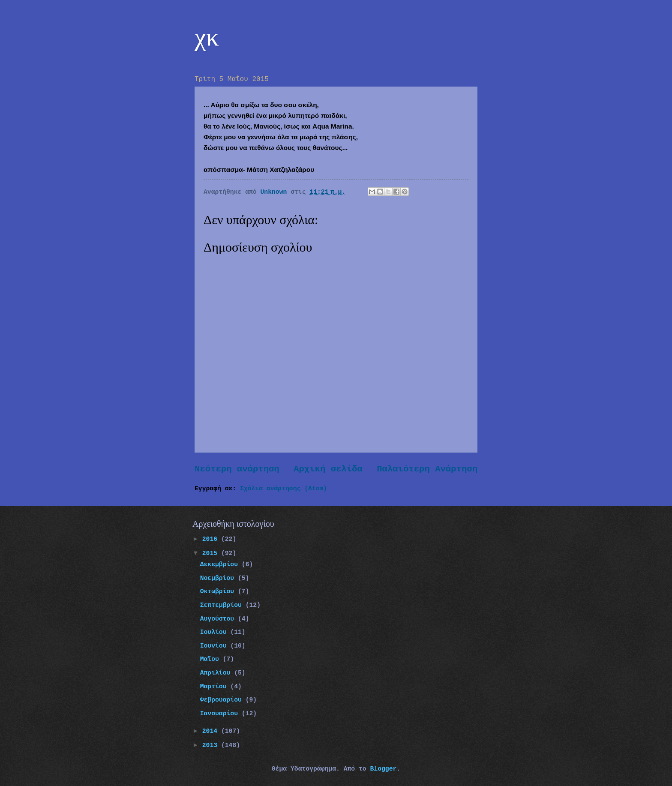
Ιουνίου (215, 646)
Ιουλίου (215, 632)
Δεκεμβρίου (221, 564)
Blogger (383, 769)
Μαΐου (211, 659)
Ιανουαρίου (221, 714)
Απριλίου (217, 673)
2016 (212, 539)
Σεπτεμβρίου (223, 605)
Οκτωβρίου (219, 591)
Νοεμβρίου (219, 578)
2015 (212, 553)
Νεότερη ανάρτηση (237, 469)
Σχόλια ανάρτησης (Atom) (283, 489)
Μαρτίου (215, 687)
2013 (212, 745)
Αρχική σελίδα (328, 469)
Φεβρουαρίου (223, 700)
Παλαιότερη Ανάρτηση (427, 469)
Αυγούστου (219, 619)
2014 (212, 731)
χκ (207, 37)
